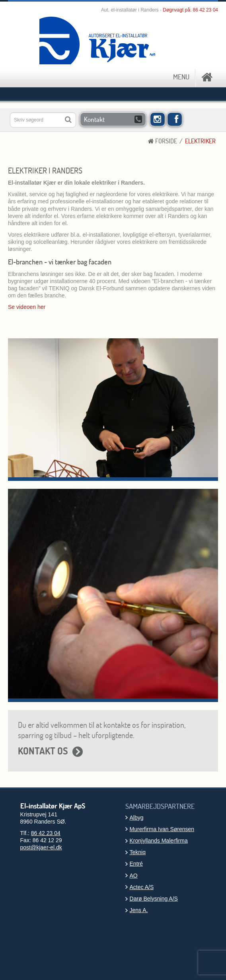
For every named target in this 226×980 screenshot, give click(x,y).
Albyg (137, 818)
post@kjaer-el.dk (41, 847)
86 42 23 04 (206, 10)
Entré (136, 864)
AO (134, 876)
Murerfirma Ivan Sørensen (162, 829)
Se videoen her (27, 307)
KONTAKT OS (43, 751)
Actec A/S (142, 887)
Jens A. (139, 910)
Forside (163, 141)
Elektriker (200, 141)
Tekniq (138, 852)
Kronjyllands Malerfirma (159, 841)
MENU (181, 77)
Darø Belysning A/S (154, 899)
